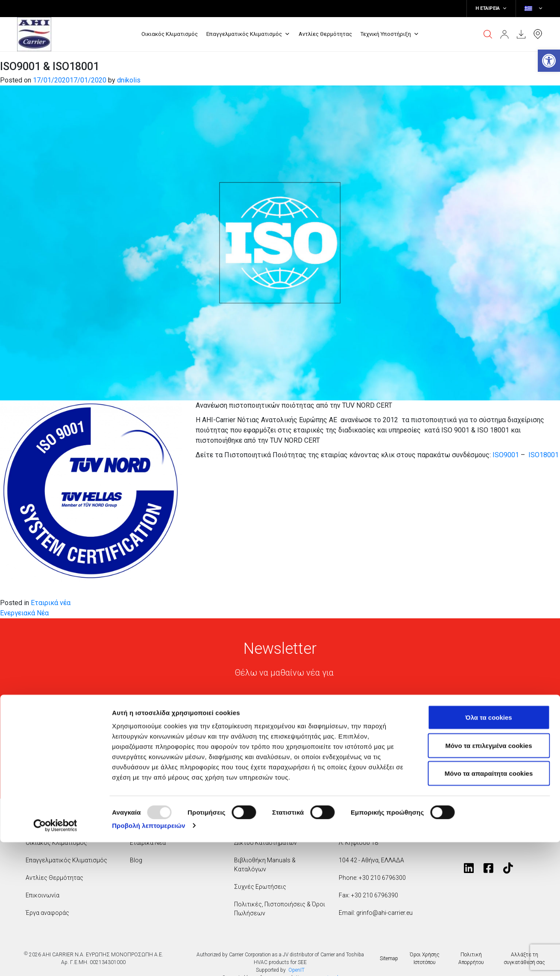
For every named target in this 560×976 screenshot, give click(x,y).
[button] (549, 61)
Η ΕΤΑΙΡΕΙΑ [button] (491, 9)
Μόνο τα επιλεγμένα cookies (488, 879)
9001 (511, 455)
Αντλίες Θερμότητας (325, 34)
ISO (498, 455)
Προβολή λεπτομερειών (149, 959)
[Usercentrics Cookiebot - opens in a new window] (55, 959)
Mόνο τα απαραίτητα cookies (489, 907)
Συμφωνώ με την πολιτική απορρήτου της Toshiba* (288, 760)
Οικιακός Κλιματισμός (170, 34)
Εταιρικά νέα (51, 603)
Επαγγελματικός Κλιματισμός (248, 34)
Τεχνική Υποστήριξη (390, 34)
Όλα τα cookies (488, 851)
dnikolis (129, 80)
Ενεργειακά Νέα (24, 613)
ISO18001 (544, 455)
